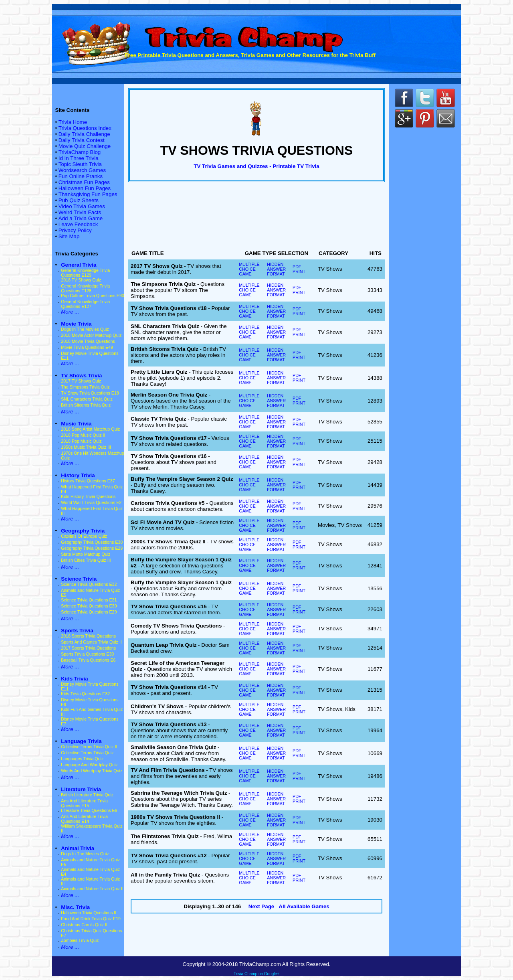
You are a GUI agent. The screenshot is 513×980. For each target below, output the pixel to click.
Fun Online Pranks (81, 176)
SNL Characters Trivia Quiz (87, 399)
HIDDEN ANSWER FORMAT (276, 269)
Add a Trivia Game (81, 218)
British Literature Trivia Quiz (87, 795)
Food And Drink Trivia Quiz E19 (91, 919)
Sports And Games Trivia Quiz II (91, 642)
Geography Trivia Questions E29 (92, 548)
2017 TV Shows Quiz (81, 381)
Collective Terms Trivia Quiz (87, 753)
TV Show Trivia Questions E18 (90, 393)
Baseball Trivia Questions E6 (88, 660)
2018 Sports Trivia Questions (88, 636)
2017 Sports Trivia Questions (88, 648)
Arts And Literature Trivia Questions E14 (84, 819)
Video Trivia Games (82, 206)
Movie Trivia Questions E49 (87, 347)
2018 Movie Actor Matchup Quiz (91, 335)
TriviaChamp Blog (80, 152)
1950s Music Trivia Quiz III (86, 447)
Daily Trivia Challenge (84, 134)
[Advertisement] (256, 218)
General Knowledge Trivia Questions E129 (85, 273)
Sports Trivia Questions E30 (87, 654)
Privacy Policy (75, 230)
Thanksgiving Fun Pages (88, 194)
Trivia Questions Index (85, 128)
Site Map (69, 236)
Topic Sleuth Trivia (80, 164)
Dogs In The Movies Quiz (85, 329)
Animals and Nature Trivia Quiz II (92, 889)
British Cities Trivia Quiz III (86, 560)
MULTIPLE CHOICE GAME (249, 269)
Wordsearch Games (82, 170)
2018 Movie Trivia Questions (88, 341)
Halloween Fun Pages (85, 188)
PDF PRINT (299, 269)
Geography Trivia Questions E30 (92, 542)
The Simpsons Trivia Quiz (85, 387)
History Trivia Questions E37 (88, 481)
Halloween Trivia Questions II (89, 913)
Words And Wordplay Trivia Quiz (92, 771)
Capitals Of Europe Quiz (84, 536)
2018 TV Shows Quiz (81, 280)
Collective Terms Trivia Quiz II (89, 747)
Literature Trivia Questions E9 (89, 810)
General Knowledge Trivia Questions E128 (85, 288)
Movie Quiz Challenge (85, 146)
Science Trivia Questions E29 (89, 612)
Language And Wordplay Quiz (89, 765)
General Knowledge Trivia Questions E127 (85, 304)
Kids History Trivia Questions (88, 496)
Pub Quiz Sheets (79, 200)
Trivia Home (73, 122)
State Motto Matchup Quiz (86, 554)
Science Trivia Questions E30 (89, 606)
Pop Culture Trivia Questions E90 (93, 296)
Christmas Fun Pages (84, 182)
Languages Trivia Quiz (82, 759)
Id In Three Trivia (79, 158)
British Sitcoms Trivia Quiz (86, 405)
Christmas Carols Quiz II (84, 925)
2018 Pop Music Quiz (81, 441)
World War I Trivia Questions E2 (91, 502)
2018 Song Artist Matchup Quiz (90, 429)
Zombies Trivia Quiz (80, 940)
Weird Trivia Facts (80, 212)
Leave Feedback (78, 224)
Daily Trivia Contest (82, 140)
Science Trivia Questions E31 (89, 600)
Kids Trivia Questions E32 (85, 694)
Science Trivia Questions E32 (89, 584)
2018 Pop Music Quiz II (83, 435)
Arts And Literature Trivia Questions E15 (84, 803)
